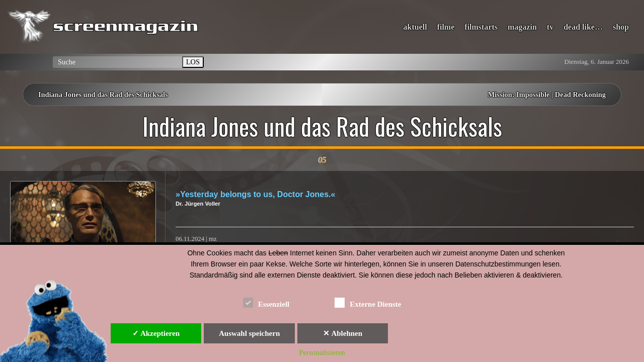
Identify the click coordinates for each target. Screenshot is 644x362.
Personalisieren (322, 352)
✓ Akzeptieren (156, 333)
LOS (193, 62)
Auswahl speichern (249, 333)
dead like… (583, 27)
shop (621, 27)
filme (446, 27)
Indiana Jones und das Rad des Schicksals (103, 95)
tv (550, 27)
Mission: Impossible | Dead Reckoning (547, 95)
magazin (522, 27)
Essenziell (266, 302)
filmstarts (481, 27)
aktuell (415, 27)
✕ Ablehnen (343, 333)
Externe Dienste (368, 302)
